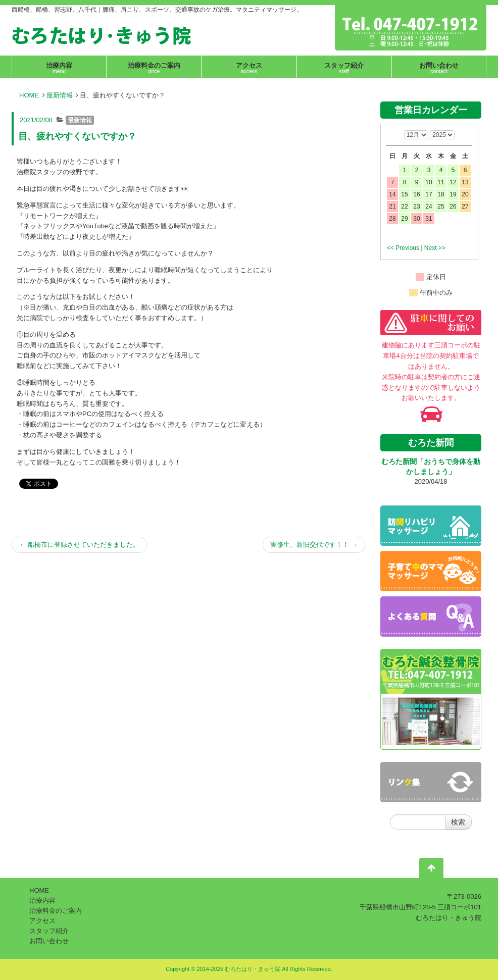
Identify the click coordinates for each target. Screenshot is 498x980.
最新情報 (60, 95)
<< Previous (403, 248)
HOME (29, 95)
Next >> (435, 248)
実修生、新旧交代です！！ (314, 545)
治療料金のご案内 (56, 911)
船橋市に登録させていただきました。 (79, 545)
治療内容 (42, 900)
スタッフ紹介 (49, 931)
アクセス (42, 921)
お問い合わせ (49, 941)
